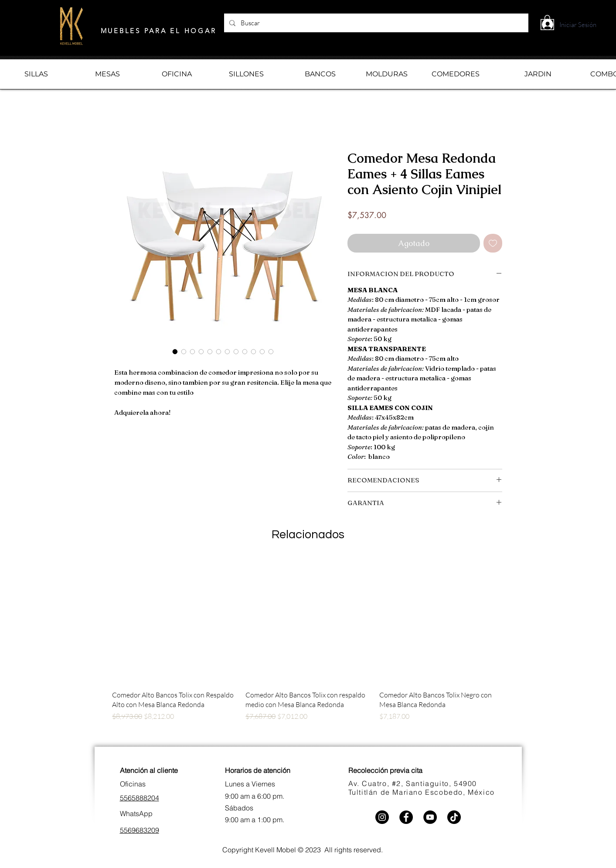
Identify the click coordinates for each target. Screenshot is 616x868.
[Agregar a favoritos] (493, 243)
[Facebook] (406, 817)
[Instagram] (382, 817)
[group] (308, 651)
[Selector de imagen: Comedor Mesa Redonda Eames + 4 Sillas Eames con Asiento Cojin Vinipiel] (175, 352)
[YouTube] (430, 817)
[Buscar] (375, 23)
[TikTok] (454, 817)
